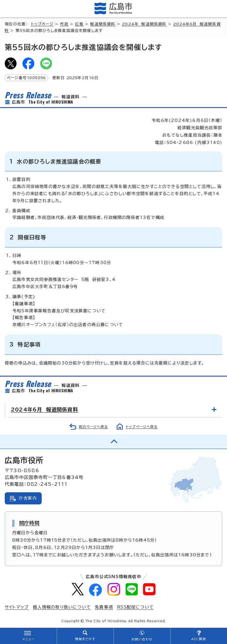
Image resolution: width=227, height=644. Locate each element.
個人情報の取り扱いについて (62, 607)
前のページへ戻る (93, 427)
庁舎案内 (28, 498)
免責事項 (104, 607)
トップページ (42, 24)
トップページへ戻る (142, 427)
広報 (79, 24)
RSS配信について (135, 607)
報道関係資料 (103, 24)
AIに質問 (199, 639)
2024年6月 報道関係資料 (45, 410)
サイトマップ (17, 607)
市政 (64, 24)
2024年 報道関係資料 (144, 24)
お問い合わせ (142, 639)
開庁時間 (29, 523)
